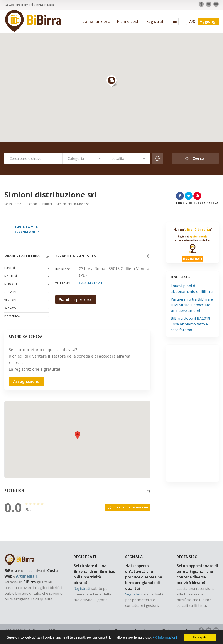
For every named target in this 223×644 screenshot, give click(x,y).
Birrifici (47, 204)
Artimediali (26, 576)
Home (17, 204)
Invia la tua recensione (128, 507)
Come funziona (96, 21)
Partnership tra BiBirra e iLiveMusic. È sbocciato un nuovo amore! (192, 305)
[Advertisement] (197, 415)
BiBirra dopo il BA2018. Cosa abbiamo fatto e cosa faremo (191, 324)
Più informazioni (165, 638)
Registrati (155, 21)
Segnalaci (133, 594)
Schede (33, 204)
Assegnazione (26, 381)
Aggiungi (208, 21)
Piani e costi (128, 21)
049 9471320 (90, 283)
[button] (111, 81)
